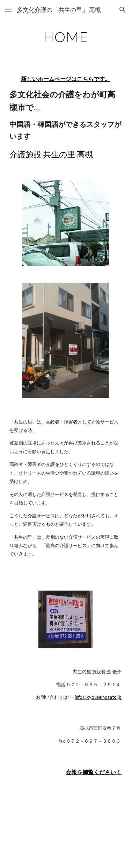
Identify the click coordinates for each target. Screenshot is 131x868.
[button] (8, 10)
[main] (66, 37)
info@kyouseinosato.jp (98, 697)
